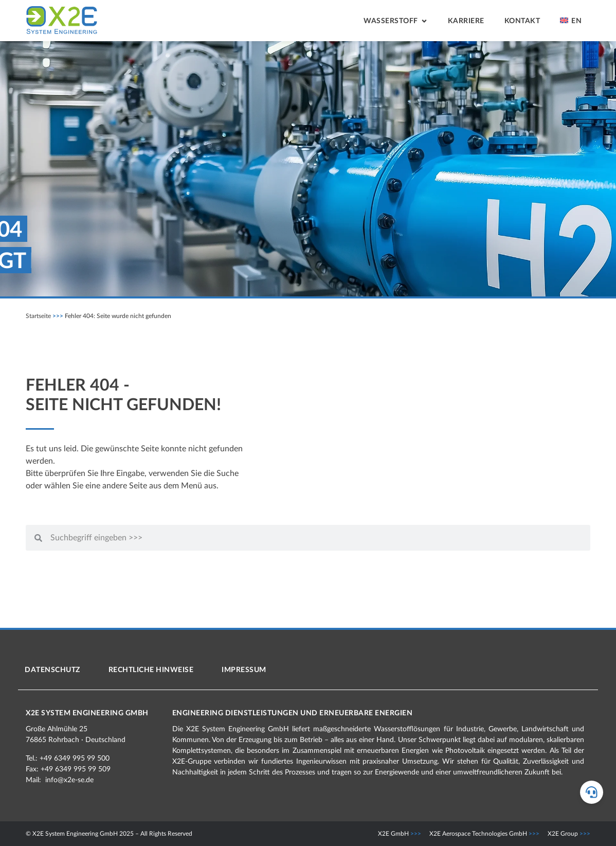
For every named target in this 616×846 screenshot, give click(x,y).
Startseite (38, 316)
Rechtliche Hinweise (151, 670)
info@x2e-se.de (69, 780)
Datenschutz (52, 670)
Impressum (244, 670)
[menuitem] (571, 22)
